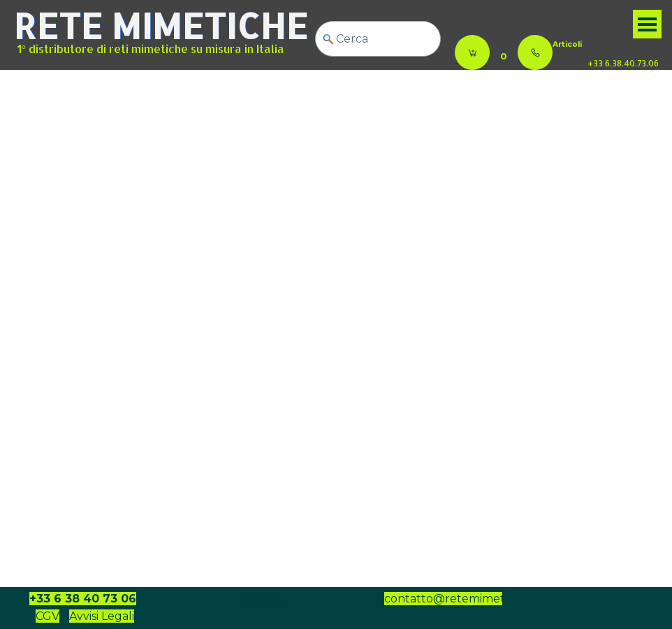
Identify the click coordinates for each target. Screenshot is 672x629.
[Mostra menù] (647, 24)
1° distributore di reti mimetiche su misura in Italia (151, 49)
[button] (535, 52)
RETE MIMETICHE (161, 25)
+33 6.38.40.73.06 (623, 63)
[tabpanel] (591, 43)
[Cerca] (378, 39)
